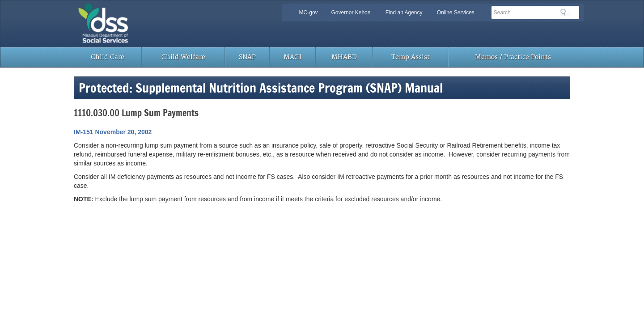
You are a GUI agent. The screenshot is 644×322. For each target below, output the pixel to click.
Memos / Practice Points (513, 57)
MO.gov (309, 13)
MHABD (344, 57)
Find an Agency (404, 13)
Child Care (108, 57)
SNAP (247, 57)
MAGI (292, 57)
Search (566, 12)
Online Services (456, 13)
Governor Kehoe (351, 13)
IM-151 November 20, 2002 (113, 132)
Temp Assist (411, 57)
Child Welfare (183, 57)
